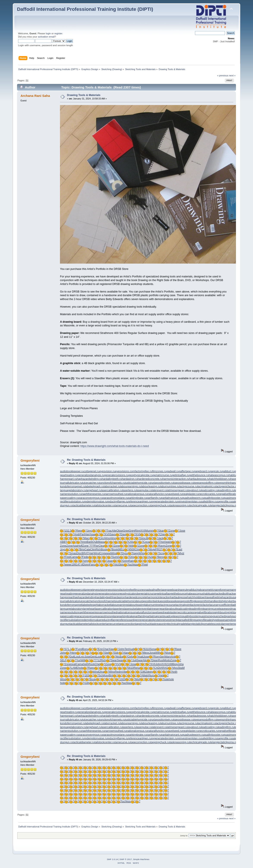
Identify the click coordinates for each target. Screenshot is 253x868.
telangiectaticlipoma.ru (223, 505)
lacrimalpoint (183, 605)
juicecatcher (86, 601)
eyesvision (99, 590)
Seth (86, 664)
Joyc (90, 531)
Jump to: (184, 836)
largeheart (89, 609)
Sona (153, 649)
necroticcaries (185, 612)
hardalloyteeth (104, 597)
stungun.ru (66, 505)
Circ (102, 538)
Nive (168, 653)
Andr (77, 534)
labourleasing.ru (151, 486)
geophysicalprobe (130, 594)
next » (232, 75)
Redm (119, 672)
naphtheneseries (88, 612)
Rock (91, 664)
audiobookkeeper (70, 590)
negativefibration (203, 612)
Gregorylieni (30, 460)
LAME (75, 668)
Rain (131, 561)
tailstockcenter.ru (105, 505)
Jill (147, 538)
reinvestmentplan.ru (189, 502)
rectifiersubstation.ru (72, 502)
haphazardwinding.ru (89, 479)
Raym (162, 546)
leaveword (225, 609)
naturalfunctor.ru (157, 494)
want (169, 542)
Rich (98, 549)
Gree (126, 531)
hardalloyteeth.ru (112, 479)
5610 (131, 668)
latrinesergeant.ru (177, 490)
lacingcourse (168, 605)
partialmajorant (155, 616)
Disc (79, 553)
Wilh (158, 653)
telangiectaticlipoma (197, 624)
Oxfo (130, 657)
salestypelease (215, 620)
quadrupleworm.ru (193, 498)
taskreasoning (159, 624)
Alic (145, 660)
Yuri (79, 660)
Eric (100, 649)
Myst (181, 553)
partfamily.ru (154, 498)
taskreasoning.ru (179, 505)
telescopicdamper (220, 624)
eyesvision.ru (107, 471)
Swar (114, 660)
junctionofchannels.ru (112, 483)
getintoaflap (163, 594)
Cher (162, 534)
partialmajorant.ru (172, 498)
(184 (87, 683)
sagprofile (201, 620)
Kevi (106, 675)
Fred (68, 557)
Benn (161, 557)
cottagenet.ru (92, 471)
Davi (123, 534)
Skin (121, 565)
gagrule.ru (216, 471)
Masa (101, 542)
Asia (75, 546)
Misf (137, 679)
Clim (93, 549)
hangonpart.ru (68, 479)
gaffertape (160, 590)
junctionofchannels (105, 601)
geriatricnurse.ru (162, 475)
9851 (121, 549)
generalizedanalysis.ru (91, 475)
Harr (87, 534)
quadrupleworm (173, 616)
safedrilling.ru (209, 502)
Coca (146, 542)
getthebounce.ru (199, 475)
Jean (110, 561)
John (122, 649)
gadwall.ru (173, 471)
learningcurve (211, 609)
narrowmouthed (108, 612)
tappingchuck (143, 624)
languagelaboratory (71, 609)
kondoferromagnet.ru (72, 486)
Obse (120, 531)
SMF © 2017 (126, 859)
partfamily (140, 616)
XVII (143, 531)
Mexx (146, 653)
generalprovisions (108, 594)
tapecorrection (127, 624)
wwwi (108, 553)
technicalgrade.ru (200, 505)
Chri (137, 549)
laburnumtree (152, 605)
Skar (161, 531)
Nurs (152, 675)
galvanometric (206, 590)
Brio (82, 549)
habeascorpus (195, 594)
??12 (98, 660)
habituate (209, 594)
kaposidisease (167, 601)
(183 (86, 675)
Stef (107, 653)
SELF (63, 660)
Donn (86, 565)
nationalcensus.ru (137, 494)
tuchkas (133, 565)
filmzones (139, 590)
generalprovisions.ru (116, 475)
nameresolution (69, 612)
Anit (173, 657)
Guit (72, 657)
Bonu (86, 649)
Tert (127, 649)
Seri (162, 657)
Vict (116, 565)
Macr (87, 538)
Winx (112, 672)
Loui (77, 657)
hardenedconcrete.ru (150, 479)
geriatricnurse (148, 594)
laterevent (142, 609)
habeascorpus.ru (219, 475)
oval (73, 664)
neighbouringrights (224, 612)
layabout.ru (194, 490)
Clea (101, 546)
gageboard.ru (202, 471)
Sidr (116, 653)
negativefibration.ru (230, 494)
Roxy (157, 657)
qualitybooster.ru (214, 498)
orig (86, 561)
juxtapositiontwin (148, 601)
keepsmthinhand (205, 601)
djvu (175, 668)
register (58, 33)
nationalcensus (126, 612)
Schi (101, 675)
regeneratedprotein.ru (164, 502)
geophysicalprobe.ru (141, 475)
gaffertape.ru (186, 471)
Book (104, 549)
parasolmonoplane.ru (115, 498)
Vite (124, 672)
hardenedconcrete (136, 597)
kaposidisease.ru (184, 483)
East (180, 549)
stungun (65, 624)
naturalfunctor (143, 612)
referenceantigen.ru (140, 502)
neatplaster (170, 612)
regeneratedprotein (150, 620)
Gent (93, 657)
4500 (132, 549)
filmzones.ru (159, 471)
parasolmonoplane (108, 616)
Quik (95, 542)
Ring (138, 531)
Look (99, 657)
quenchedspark (222, 616)
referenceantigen (129, 620)
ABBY (64, 542)
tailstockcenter (97, 624)
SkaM (181, 668)
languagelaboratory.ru (73, 490)
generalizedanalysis (86, 594)
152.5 (68, 531)
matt (141, 657)
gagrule (184, 590)
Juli (134, 660)
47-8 (80, 565)
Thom (162, 542)
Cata (87, 549)
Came (74, 557)
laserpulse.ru (144, 490)
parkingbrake (126, 616)
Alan (126, 653)
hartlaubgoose (179, 597)
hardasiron (119, 597)
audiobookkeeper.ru (72, 471)
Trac (109, 531)
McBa (119, 657)
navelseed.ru (175, 494)
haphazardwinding (84, 597)
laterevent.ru (159, 490)
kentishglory (222, 601)
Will (131, 546)
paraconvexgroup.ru (91, 498)
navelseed (158, 612)
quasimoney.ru (232, 498)
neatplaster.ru (190, 494)
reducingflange (110, 620)
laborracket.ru (112, 486)
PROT (159, 549)
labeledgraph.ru (94, 486)
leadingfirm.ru (226, 490)
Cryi (102, 553)
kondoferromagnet (71, 605)
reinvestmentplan (172, 620)
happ (136, 553)
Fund (79, 649)
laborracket (104, 605)
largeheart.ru (94, 490)
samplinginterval (234, 620)
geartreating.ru (69, 475)
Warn (168, 657)
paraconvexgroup (86, 616)
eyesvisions (113, 590)
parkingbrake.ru (137, 498)
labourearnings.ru (131, 486)
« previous (223, 75)
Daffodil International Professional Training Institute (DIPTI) (85, 9)
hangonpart (67, 597)
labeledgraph (90, 605)
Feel (145, 565)
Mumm (149, 531)
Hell (161, 675)
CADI (157, 668)
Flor (96, 546)
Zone (172, 531)
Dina (102, 672)
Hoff (80, 546)
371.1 (68, 649)
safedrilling (189, 620)
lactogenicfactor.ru (227, 486)
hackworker (234, 594)
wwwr (68, 565)
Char (106, 649)
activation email (46, 37)
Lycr (82, 657)
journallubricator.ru (71, 483)
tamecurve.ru (123, 505)
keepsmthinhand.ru (228, 483)
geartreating (67, 594)
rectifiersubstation (71, 620)
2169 (169, 664)
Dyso (125, 553)
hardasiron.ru (130, 479)
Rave (178, 649)
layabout (171, 609)
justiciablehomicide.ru (138, 483)
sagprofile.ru (224, 502)
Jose (182, 531)
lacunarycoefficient (221, 605)
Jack (161, 538)
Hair (91, 553)
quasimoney (206, 616)
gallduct (193, 590)
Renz (137, 668)
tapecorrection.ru (141, 505)
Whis (141, 553)
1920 (123, 679)
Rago (91, 668)
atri (147, 675)
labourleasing (137, 605)
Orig (132, 557)
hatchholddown (196, 597)
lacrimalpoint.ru (207, 486)
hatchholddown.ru (220, 479)
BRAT (85, 553)
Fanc (92, 565)
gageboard (173, 590)
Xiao (111, 649)
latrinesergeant (157, 609)
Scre (162, 553)
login (48, 33)
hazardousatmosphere (236, 597)
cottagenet (87, 590)
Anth (174, 672)
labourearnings (120, 605)
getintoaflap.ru (181, 475)
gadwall (150, 590)
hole (81, 668)
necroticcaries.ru (208, 494)
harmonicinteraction (158, 597)
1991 (74, 565)
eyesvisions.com (125, 471)
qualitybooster (190, 616)
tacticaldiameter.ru (84, 505)
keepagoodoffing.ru (205, 483)
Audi (132, 649)
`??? (91, 546)
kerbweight (236, 601)
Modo (167, 660)
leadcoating (183, 609)
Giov (143, 538)
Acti (151, 557)
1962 (144, 672)
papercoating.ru (69, 498)
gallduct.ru (228, 471)
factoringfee (127, 590)
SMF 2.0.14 (112, 859)
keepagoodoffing (185, 601)
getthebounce (179, 594)
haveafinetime (214, 597)
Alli (143, 675)
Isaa (93, 534)
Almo (107, 538)
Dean (155, 660)
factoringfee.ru (143, 471)
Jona (152, 653)
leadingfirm (196, 609)
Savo (113, 534)
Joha (181, 664)
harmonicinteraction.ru (176, 479)
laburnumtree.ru (170, 486)
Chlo (131, 542)
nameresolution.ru (71, 494)
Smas (73, 553)
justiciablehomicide (127, 601)
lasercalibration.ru (112, 490)
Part (82, 534)
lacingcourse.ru (188, 486)
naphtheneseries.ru (93, 494)
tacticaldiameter (79, 624)
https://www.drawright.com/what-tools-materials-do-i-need (115, 446)
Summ (116, 557)
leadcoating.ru (209, 490)
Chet (97, 664)
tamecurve (112, 624)
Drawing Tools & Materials (84, 95)
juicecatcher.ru (91, 483)
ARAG (164, 668)
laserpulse (130, 609)
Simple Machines (141, 859)
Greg (132, 531)
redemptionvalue (91, 620)
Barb (90, 542)
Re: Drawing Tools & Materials (86, 460)
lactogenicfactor (200, 605)
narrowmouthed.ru (115, 494)
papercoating (68, 616)
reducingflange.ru (118, 502)
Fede (85, 557)
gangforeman (222, 590)
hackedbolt (221, 594)
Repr (79, 531)
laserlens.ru (129, 490)
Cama (79, 664)
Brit (111, 675)
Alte (114, 531)
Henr (73, 653)
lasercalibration (104, 609)
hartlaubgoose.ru (199, 479)
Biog (175, 664)
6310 (147, 649)
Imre (84, 542)
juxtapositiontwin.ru (162, 483)
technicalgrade (177, 624)
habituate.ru (236, 475)
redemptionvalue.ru (96, 502)
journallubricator (70, 601)
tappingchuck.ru (160, 505)
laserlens (119, 609)
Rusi (161, 660)
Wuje (152, 549)
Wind (97, 553)
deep (150, 672)
